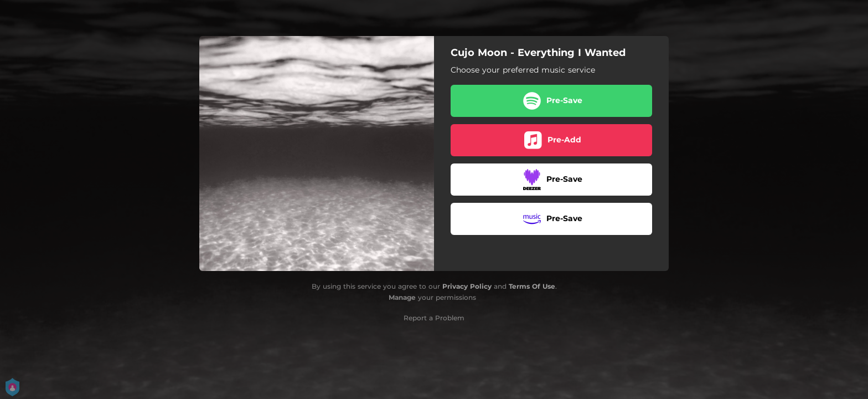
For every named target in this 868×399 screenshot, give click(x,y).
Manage (402, 297)
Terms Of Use (532, 286)
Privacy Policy (467, 286)
